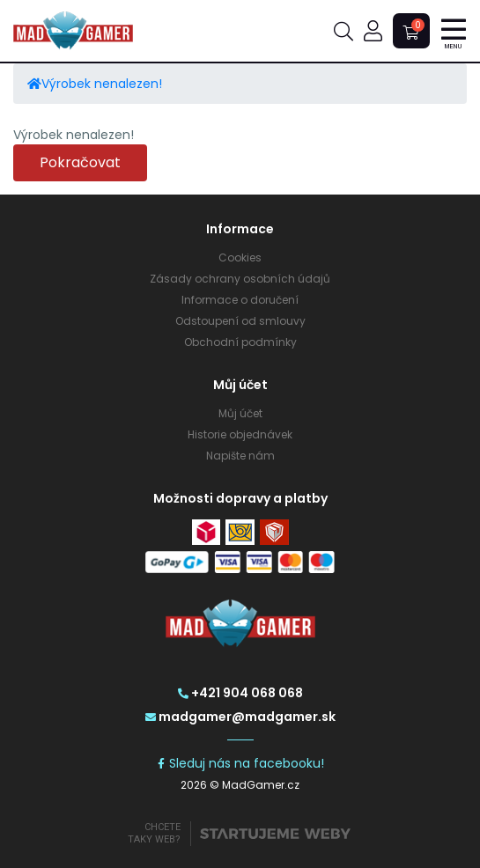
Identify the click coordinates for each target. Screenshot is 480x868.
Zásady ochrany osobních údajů (240, 279)
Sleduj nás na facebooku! (240, 763)
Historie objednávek (240, 434)
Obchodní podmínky (240, 342)
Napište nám (240, 456)
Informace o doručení (240, 300)
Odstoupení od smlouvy (240, 321)
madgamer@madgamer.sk (240, 717)
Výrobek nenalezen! (102, 84)
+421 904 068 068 (240, 693)
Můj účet (240, 413)
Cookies (240, 257)
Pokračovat (80, 162)
